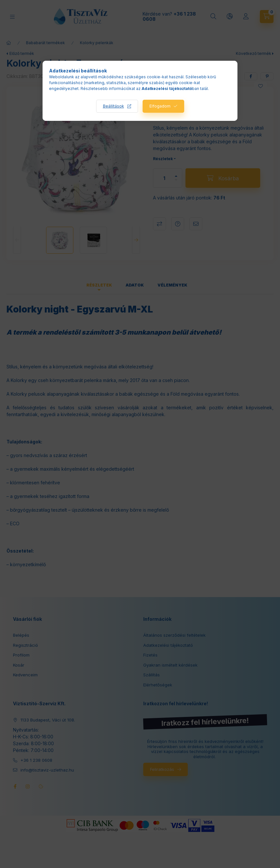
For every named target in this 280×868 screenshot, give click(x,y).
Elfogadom (160, 106)
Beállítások (114, 106)
